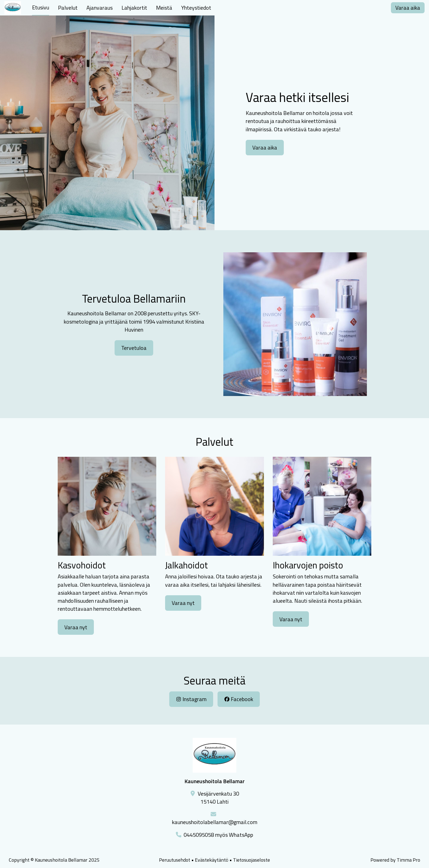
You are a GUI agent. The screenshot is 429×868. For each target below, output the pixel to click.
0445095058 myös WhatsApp (218, 835)
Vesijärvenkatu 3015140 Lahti (218, 798)
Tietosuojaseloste (251, 860)
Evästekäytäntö (212, 860)
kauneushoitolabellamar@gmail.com (215, 822)
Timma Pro (408, 860)
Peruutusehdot (175, 860)
